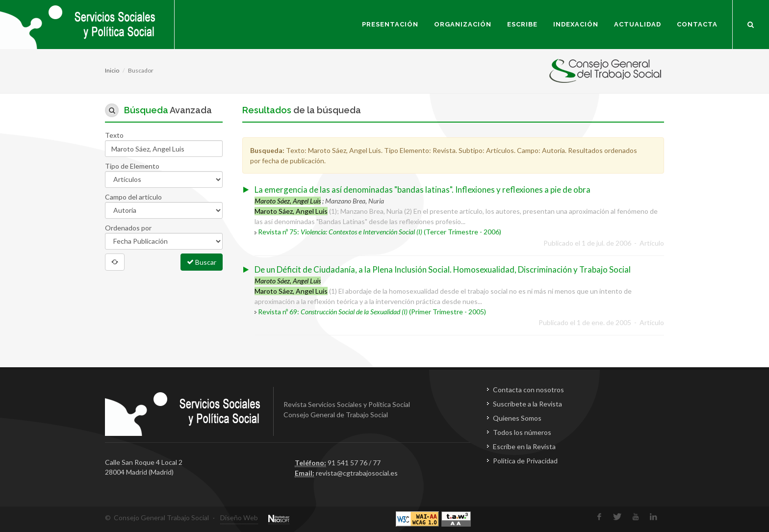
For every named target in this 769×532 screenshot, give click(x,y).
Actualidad (638, 24)
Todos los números (522, 432)
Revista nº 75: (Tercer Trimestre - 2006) (380, 232)
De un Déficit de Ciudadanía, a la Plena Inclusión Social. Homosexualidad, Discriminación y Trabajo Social (443, 269)
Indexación (576, 24)
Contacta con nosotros (528, 390)
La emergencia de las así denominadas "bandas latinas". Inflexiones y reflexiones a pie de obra (423, 190)
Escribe (522, 24)
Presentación (390, 24)
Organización (463, 24)
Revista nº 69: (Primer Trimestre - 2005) (372, 312)
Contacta (697, 24)
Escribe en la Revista (524, 446)
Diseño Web (239, 518)
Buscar (202, 262)
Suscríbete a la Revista (527, 404)
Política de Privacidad (525, 461)
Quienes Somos (517, 418)
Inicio (112, 70)
